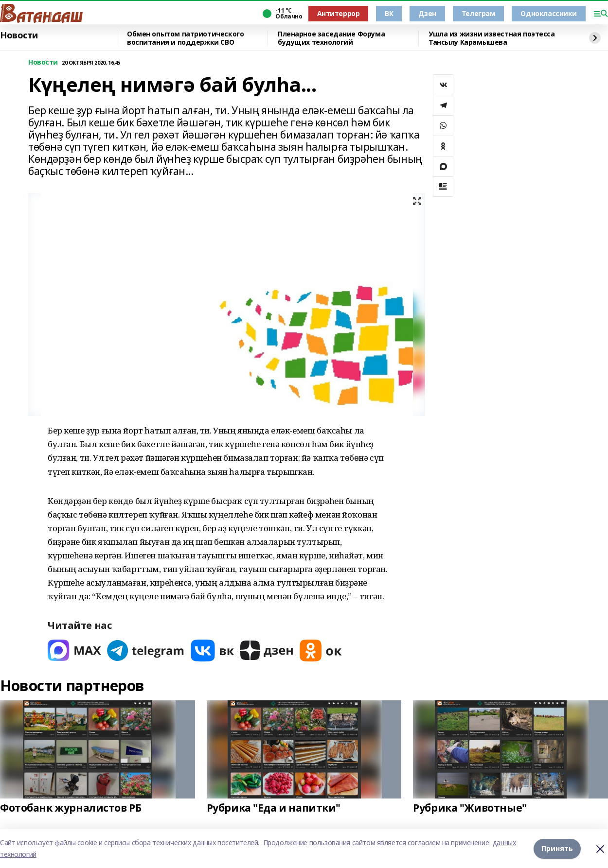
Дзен (427, 13)
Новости (19, 35)
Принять (557, 848)
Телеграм (479, 13)
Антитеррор (339, 13)
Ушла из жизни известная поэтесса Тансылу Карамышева (492, 38)
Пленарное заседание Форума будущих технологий (331, 38)
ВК (389, 13)
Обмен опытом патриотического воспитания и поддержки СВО (185, 38)
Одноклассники (549, 13)
